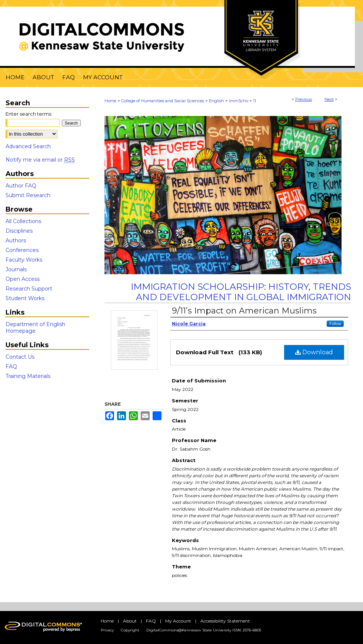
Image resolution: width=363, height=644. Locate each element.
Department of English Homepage (35, 328)
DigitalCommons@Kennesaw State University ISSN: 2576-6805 (204, 630)
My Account (178, 621)
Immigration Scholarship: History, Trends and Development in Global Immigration (241, 292)
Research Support (29, 289)
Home (110, 101)
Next (329, 99)
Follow (335, 323)
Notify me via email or (40, 160)
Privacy (107, 630)
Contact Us (20, 357)
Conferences (22, 250)
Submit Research (28, 195)
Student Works (25, 298)
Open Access (23, 279)
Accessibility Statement (225, 621)
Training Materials (28, 376)
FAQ (11, 366)
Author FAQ (21, 186)
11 (254, 101)
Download (314, 352)
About (130, 621)
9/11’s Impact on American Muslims (244, 311)
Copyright (130, 630)
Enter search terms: (29, 114)
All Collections (23, 221)
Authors (16, 240)
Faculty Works (24, 260)
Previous (304, 99)
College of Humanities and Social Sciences (163, 101)
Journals (16, 269)
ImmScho (239, 101)
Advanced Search (28, 146)
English (217, 101)
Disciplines (19, 231)
